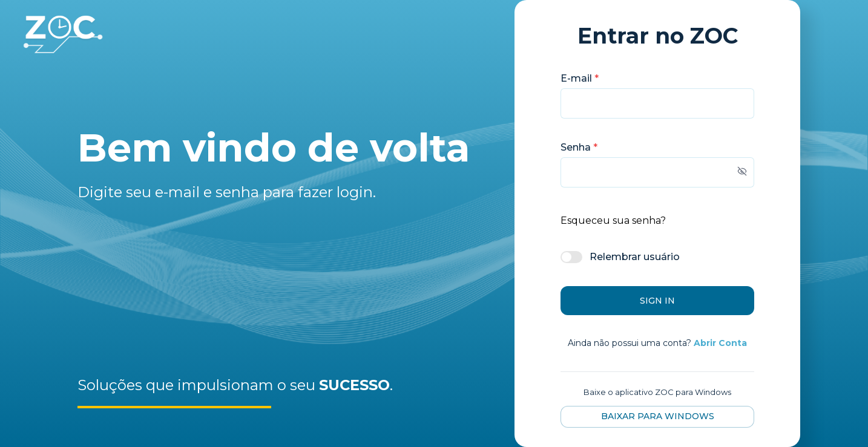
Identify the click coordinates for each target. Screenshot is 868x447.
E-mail (580, 78)
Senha (579, 147)
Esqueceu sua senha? (613, 220)
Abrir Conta (720, 343)
